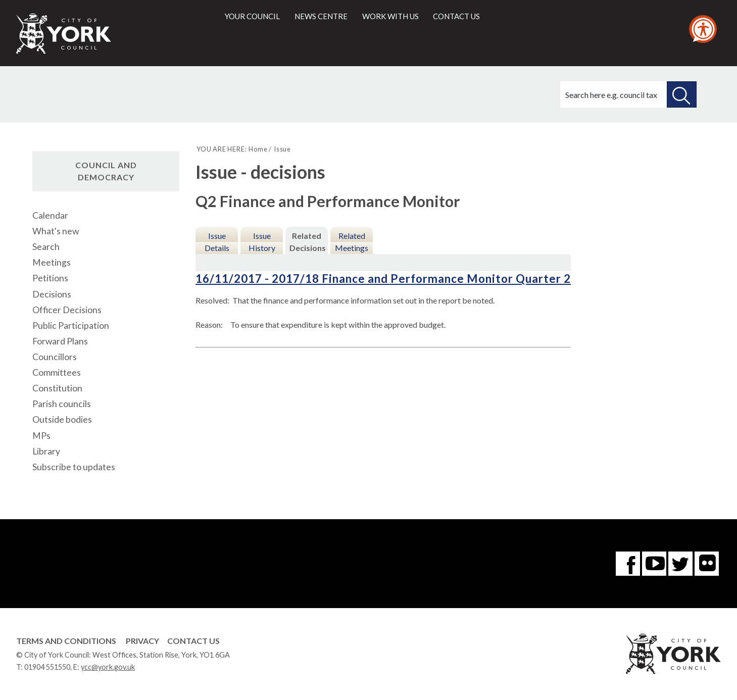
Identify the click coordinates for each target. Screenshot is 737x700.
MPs (41, 436)
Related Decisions (308, 242)
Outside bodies (62, 419)
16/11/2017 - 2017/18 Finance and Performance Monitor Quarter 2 (383, 279)
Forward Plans (60, 341)
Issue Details (217, 242)
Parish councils (62, 404)
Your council (252, 16)
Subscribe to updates (74, 467)
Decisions (52, 294)
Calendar (50, 215)
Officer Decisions (67, 310)
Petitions (50, 278)
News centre (321, 16)
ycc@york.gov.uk (108, 667)
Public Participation (71, 326)
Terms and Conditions (66, 641)
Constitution (57, 388)
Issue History (262, 242)
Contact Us (193, 641)
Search (46, 247)
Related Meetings (352, 242)
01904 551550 (47, 667)
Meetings (52, 262)
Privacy (142, 641)
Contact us (456, 16)
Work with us (390, 16)
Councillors (55, 357)
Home (258, 149)
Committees (57, 372)
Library (46, 451)
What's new (56, 231)
